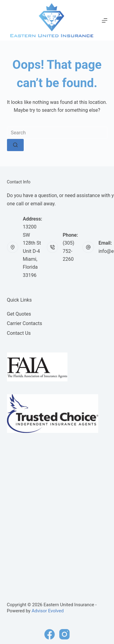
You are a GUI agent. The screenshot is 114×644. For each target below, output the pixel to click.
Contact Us (19, 333)
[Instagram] (64, 634)
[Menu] (105, 20)
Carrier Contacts (25, 323)
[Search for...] (57, 133)
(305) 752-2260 (68, 251)
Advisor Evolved (48, 611)
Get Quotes (19, 314)
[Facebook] (50, 634)
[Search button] (15, 145)
